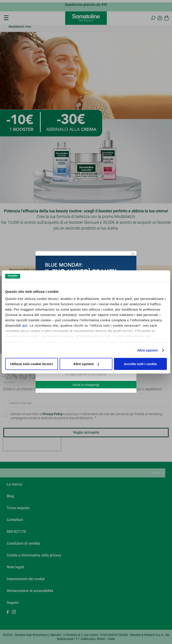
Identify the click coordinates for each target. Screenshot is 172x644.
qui (25, 325)
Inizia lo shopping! (86, 385)
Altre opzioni (147, 350)
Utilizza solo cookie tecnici (32, 364)
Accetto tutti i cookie (140, 364)
